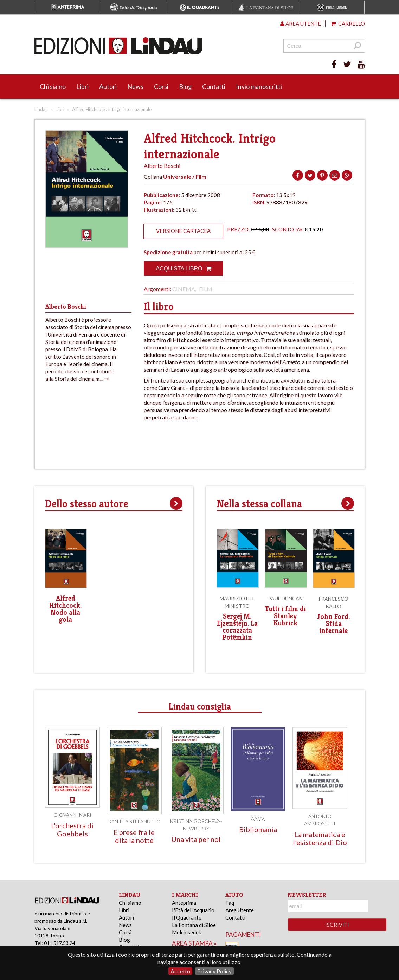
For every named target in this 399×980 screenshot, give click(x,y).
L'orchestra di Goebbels (72, 829)
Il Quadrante (187, 917)
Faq (230, 903)
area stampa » (194, 943)
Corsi (161, 86)
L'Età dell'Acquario (193, 910)
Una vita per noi (196, 839)
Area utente (301, 24)
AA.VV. (258, 819)
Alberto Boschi (162, 166)
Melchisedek (186, 932)
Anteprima (184, 903)
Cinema (184, 289)
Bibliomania (258, 829)
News (135, 86)
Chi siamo (53, 86)
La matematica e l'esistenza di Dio (320, 838)
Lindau (41, 109)
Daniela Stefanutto (134, 821)
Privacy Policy (214, 971)
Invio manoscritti (259, 86)
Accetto (180, 971)
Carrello (348, 24)
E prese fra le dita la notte (134, 836)
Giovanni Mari (72, 815)
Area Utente (240, 910)
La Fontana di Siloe (194, 925)
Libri (82, 86)
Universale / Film (185, 177)
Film (206, 289)
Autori (108, 86)
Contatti (214, 86)
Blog (185, 86)
